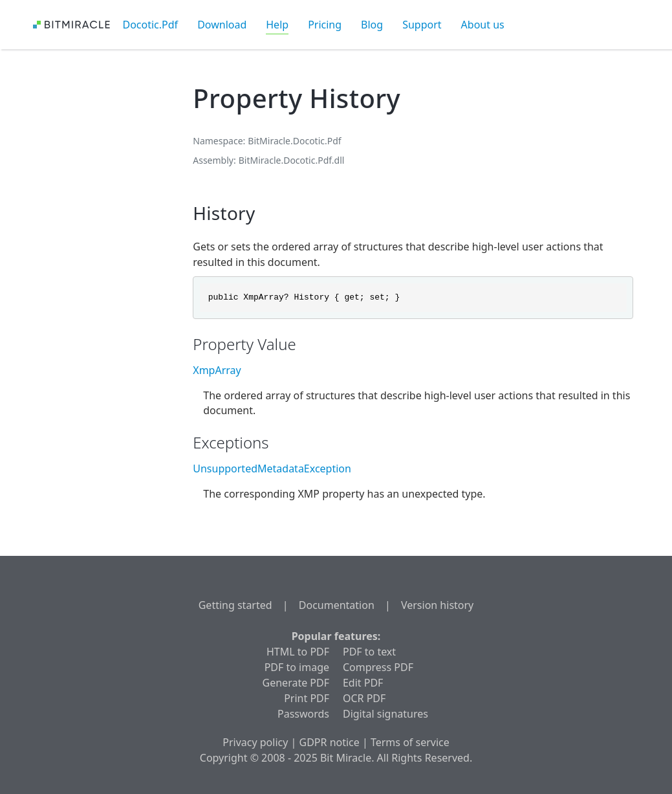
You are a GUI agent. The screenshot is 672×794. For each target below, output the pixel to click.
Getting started (235, 605)
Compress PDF (378, 667)
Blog (372, 25)
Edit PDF (363, 683)
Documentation (337, 605)
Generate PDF (296, 683)
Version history (437, 605)
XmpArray (217, 370)
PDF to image (297, 667)
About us (483, 25)
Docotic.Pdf (151, 25)
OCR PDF (364, 698)
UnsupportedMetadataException (272, 469)
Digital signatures (385, 714)
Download (222, 25)
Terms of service (410, 742)
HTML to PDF (298, 652)
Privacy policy (255, 742)
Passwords (303, 714)
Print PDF (307, 698)
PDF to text (369, 652)
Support (422, 25)
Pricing (325, 25)
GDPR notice (330, 742)
